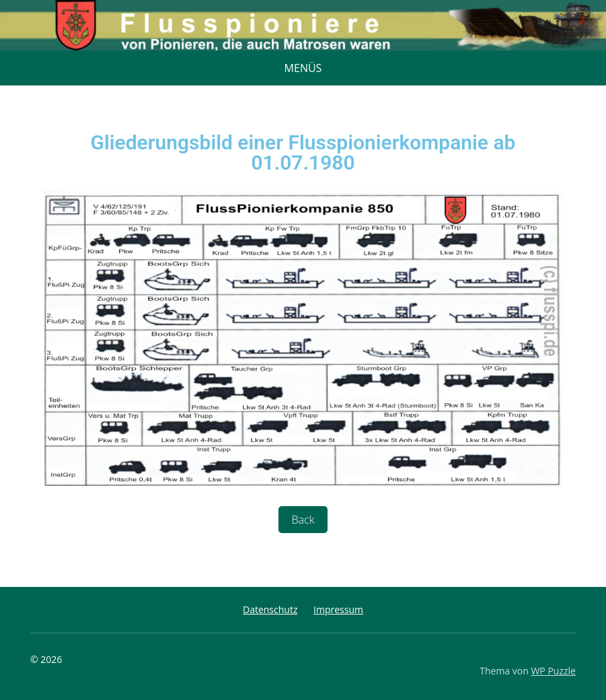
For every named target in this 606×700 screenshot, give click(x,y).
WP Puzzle (553, 671)
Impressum (338, 609)
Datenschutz (270, 609)
